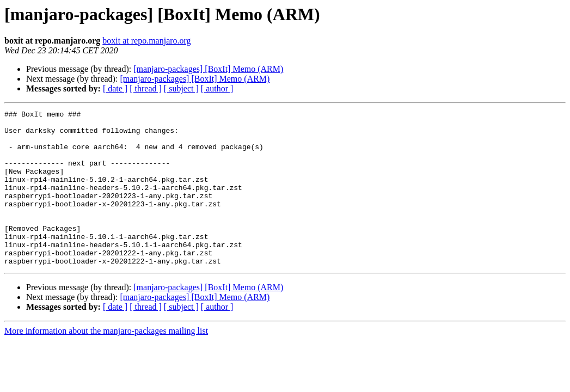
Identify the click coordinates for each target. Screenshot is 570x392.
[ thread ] (146, 88)
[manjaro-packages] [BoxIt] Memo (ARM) (208, 69)
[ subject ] (181, 88)
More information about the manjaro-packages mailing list (106, 362)
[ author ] (217, 88)
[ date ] (115, 88)
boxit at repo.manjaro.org (146, 41)
